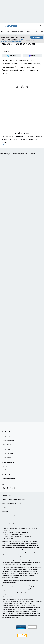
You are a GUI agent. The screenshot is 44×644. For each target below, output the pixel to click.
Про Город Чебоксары (9, 424)
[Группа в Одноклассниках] (7, 488)
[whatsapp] (23, 87)
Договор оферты (7, 496)
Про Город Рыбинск (8, 453)
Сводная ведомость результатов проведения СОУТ (18, 515)
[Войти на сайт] (41, 26)
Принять (37, 37)
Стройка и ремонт (17, 31)
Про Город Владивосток (10, 475)
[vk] (17, 87)
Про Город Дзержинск (9, 470)
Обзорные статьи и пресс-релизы (12, 503)
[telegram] (28, 87)
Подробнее (14, 578)
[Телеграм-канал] (12, 56)
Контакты (5, 511)
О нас (4, 507)
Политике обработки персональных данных (12, 40)
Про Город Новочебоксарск (11, 428)
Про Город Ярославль (9, 432)
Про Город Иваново (8, 441)
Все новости (5, 31)
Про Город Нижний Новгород (11, 466)
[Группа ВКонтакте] (4, 488)
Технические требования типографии (13, 499)
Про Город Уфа (7, 457)
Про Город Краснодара (9, 479)
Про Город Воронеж (8, 437)
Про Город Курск (7, 449)
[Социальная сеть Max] (32, 56)
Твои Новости (7, 444)
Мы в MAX (29, 31)
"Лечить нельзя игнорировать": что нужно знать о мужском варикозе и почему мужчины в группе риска (22, 141)
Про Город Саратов (8, 462)
